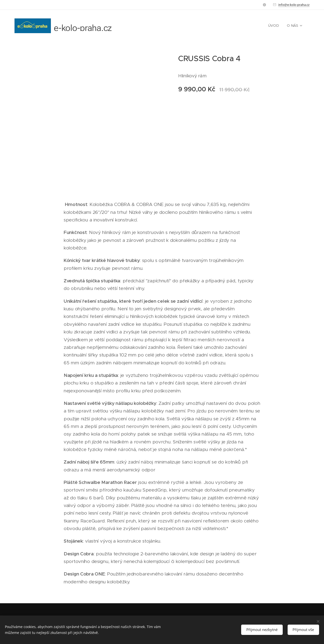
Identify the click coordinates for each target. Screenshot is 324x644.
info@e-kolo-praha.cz (294, 5)
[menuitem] (276, 26)
